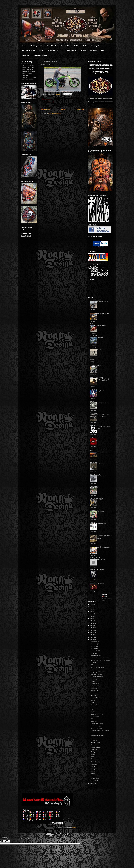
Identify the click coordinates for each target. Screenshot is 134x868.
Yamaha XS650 (27, 76)
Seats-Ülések (51, 46)
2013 (91, 635)
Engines (93, 754)
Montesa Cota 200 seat (97, 714)
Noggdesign (94, 653)
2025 (91, 607)
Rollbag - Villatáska (96, 742)
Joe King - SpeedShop (96, 558)
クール (99, 488)
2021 (91, 616)
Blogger (74, 828)
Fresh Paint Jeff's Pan (103, 302)
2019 (91, 621)
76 (92, 707)
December (94, 642)
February (94, 778)
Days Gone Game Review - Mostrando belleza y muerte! (104, 537)
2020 (91, 618)
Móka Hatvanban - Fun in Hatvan (100, 731)
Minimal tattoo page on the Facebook (101, 660)
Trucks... (93, 681)
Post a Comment (49, 102)
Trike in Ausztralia (96, 750)
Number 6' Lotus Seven (103, 403)
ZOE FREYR (100, 583)
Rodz (92, 693)
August (93, 764)
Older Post (80, 109)
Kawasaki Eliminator (28, 80)
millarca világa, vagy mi (97, 377)
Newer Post (45, 109)
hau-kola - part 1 (101, 464)
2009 (91, 786)
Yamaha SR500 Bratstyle (29, 78)
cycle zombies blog (95, 546)
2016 (91, 628)
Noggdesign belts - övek (97, 667)
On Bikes (94, 51)
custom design (94, 582)
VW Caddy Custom (96, 747)
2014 (91, 633)
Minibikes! (100, 349)
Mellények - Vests (80, 46)
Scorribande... (101, 337)
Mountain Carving (96, 698)
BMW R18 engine (102, 476)
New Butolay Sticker (96, 728)
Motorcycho (93, 348)
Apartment (25, 55)
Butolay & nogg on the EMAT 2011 (100, 686)
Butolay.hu (94, 688)
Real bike (93, 695)
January (94, 781)
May (93, 771)
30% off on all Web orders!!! (104, 547)
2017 (91, 625)
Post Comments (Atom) (55, 113)
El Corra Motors (94, 486)
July (93, 767)
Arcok (92, 712)
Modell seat (94, 721)
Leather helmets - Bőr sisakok (75, 51)
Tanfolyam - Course (41, 55)
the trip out (100, 367)
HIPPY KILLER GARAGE (97, 570)
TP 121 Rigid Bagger (28, 65)
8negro (92, 360)
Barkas (93, 700)
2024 (91, 609)
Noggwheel (94, 740)
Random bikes (95, 717)
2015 (91, 630)
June (93, 769)
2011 (91, 640)
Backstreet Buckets (96, 300)
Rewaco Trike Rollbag (97, 724)
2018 (91, 623)
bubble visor (93, 462)
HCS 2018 (100, 500)
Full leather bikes (54, 51)
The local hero (95, 684)
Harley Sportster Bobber (29, 72)
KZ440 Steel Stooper (28, 67)
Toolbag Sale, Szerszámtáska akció (100, 658)
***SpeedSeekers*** (95, 312)
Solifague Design (95, 474)
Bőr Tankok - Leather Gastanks (33, 51)
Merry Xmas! (100, 391)
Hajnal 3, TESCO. (96, 651)
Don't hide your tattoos (97, 677)
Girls (92, 745)
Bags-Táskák (65, 46)
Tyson (93, 670)
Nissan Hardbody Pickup (98, 735)
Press (103, 51)
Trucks (93, 703)
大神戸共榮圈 (94, 413)
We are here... (94, 361)
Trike (92, 665)
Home (24, 46)
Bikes (92, 757)
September (94, 762)
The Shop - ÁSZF (36, 46)
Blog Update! (100, 512)
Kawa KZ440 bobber (28, 69)
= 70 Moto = (93, 534)
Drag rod (93, 663)
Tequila (93, 759)
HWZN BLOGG (94, 425)
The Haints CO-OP (95, 510)
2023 (91, 611)
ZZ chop (92, 324)
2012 (91, 637)
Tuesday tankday (101, 325)
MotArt (92, 401)
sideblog (92, 522)
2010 (91, 784)
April (93, 774)
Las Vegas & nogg (96, 726)
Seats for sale (95, 648)
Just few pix (94, 705)
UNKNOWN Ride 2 (102, 452)
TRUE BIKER (94, 389)
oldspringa (93, 437)
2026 (91, 604)
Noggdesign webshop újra (98, 672)
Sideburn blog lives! (102, 524)
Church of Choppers (96, 365)
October (94, 646)
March (93, 776)
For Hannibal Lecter (96, 655)
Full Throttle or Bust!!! (96, 498)
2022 (91, 614)
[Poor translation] (7, 841)
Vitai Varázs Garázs (96, 674)
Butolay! (93, 752)
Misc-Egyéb (95, 46)
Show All (111, 593)
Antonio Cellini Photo (96, 336)
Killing (93, 710)
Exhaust (93, 719)
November (94, 644)
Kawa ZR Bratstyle (27, 74)
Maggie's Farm (101, 559)
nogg (105, 596)
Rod (92, 738)
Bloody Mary (94, 733)
